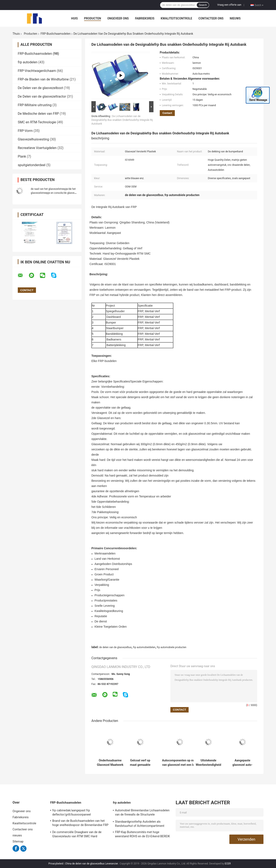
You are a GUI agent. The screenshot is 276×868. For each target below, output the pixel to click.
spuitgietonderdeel (32, 165)
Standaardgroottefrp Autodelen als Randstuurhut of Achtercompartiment (140, 824)
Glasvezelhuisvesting (33, 139)
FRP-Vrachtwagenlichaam (37, 71)
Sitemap (18, 841)
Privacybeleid (56, 864)
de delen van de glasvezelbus (115, 647)
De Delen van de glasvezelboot (40, 88)
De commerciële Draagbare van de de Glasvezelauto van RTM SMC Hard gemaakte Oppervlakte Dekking (77, 835)
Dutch (259, 5)
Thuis (16, 34)
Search (203, 5)
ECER (228, 864)
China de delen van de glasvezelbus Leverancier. (92, 864)
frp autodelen (28, 62)
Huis (74, 18)
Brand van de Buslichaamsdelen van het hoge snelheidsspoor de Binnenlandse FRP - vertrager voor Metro (80, 823)
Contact (167, 113)
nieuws (235, 18)
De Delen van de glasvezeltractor (42, 96)
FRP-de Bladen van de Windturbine (43, 79)
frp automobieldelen (144, 647)
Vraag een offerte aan (229, 5)
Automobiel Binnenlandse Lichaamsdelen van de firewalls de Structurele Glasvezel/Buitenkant (142, 813)
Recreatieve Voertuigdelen (37, 148)
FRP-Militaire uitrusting (35, 105)
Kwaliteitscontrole (176, 18)
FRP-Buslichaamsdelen (56, 34)
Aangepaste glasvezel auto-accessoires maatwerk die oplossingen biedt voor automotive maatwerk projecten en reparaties (243, 763)
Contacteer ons (211, 18)
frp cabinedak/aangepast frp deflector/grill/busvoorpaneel (72, 812)
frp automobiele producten (172, 647)
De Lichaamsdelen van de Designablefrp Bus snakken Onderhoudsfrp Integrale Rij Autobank (122, 120)
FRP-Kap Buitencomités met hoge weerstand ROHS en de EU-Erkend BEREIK (142, 834)
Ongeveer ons (118, 18)
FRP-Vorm (25, 131)
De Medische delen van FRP (38, 114)
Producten (93, 18)
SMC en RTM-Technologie (37, 122)
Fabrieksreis (145, 18)
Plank (22, 156)
